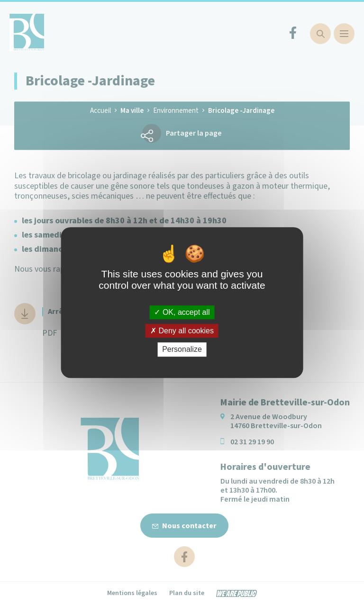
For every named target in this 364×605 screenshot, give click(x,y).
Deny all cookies (182, 331)
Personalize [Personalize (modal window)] (182, 350)
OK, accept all (182, 312)
